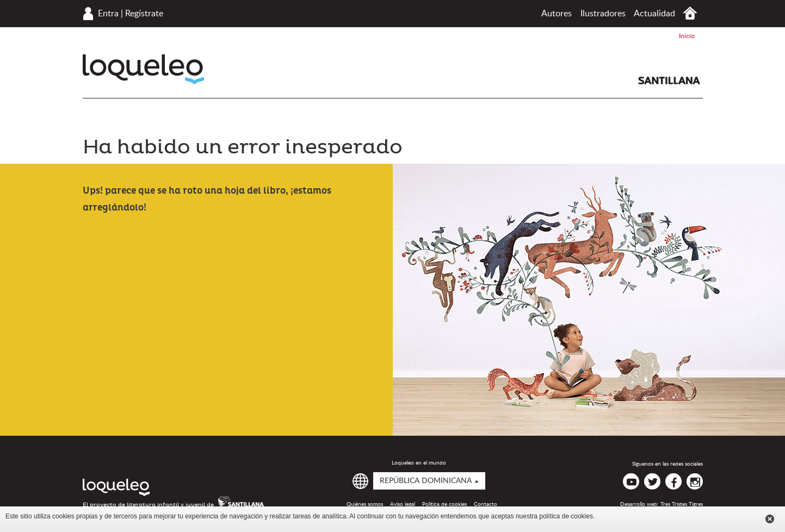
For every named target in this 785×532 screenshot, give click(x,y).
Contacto (486, 504)
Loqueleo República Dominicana (143, 69)
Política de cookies (444, 504)
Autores (557, 14)
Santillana (669, 81)
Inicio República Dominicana (690, 13)
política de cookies (566, 516)
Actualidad (654, 14)
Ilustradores (603, 14)
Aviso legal (403, 504)
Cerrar (770, 519)
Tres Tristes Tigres (682, 504)
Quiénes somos (365, 504)
